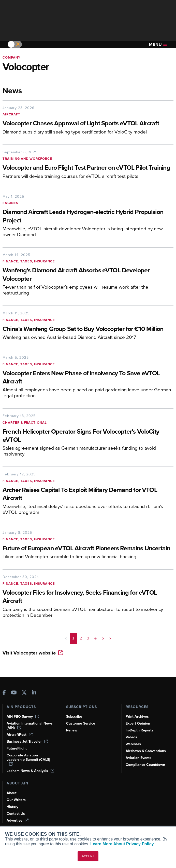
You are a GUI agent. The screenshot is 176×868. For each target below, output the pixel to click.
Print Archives (137, 717)
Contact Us (16, 814)
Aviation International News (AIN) (30, 726)
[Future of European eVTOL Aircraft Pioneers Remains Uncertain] (88, 549)
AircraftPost (20, 735)
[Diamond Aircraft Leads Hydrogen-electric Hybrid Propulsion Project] (88, 217)
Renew (72, 730)
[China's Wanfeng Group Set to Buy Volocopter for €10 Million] (88, 329)
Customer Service (81, 723)
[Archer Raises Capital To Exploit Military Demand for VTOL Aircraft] (88, 495)
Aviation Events (138, 758)
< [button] (66, 638)
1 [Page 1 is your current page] (73, 638)
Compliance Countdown (145, 765)
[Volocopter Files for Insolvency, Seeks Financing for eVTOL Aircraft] (88, 597)
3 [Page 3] (88, 638)
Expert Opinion (138, 723)
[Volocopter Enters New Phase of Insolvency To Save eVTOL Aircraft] (88, 378)
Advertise (18, 820)
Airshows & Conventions (146, 751)
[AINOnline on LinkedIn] (34, 693)
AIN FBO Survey (23, 717)
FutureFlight (17, 748)
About (12, 793)
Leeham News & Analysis (30, 771)
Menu (158, 44)
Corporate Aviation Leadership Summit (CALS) (28, 759)
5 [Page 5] (103, 638)
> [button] (110, 638)
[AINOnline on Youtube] (14, 693)
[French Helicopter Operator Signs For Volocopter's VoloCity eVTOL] (88, 436)
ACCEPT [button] (88, 856)
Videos (131, 737)
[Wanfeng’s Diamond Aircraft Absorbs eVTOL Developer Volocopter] (88, 275)
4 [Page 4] (96, 638)
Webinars (133, 744)
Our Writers (16, 800)
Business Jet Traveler (27, 742)
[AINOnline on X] (24, 693)
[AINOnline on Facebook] (4, 693)
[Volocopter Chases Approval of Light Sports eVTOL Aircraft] (88, 124)
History (12, 807)
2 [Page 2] (81, 638)
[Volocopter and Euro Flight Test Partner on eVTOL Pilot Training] (88, 168)
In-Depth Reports (140, 730)
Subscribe (74, 717)
